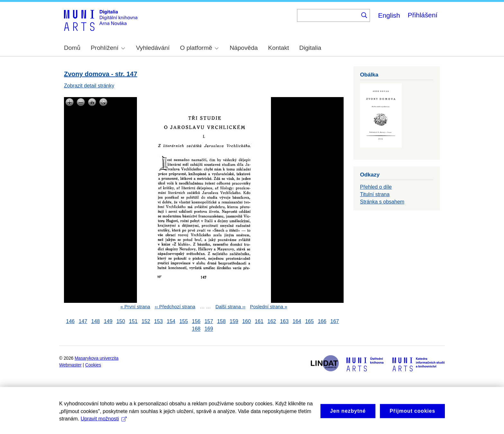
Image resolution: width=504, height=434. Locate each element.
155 (184, 321)
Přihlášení (423, 15)
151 (133, 321)
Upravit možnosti (104, 425)
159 (234, 321)
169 (209, 329)
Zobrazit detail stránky (89, 86)
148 (96, 321)
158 (221, 321)
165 (309, 321)
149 (108, 321)
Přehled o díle (376, 187)
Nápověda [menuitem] (244, 48)
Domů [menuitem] (72, 48)
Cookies (93, 365)
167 (335, 321)
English (389, 15)
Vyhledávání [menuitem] (153, 48)
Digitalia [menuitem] (310, 48)
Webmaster (70, 365)
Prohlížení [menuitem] (108, 48)
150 (121, 321)
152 (146, 321)
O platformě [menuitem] (199, 48)
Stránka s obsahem (382, 202)
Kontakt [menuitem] (279, 48)
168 (196, 329)
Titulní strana (375, 194)
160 (247, 321)
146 (71, 321)
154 (171, 321)
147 (83, 321)
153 (159, 321)
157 (209, 321)
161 (259, 321)
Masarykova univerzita (96, 358)
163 (284, 321)
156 (196, 321)
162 (272, 321)
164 (297, 321)
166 (322, 321)
